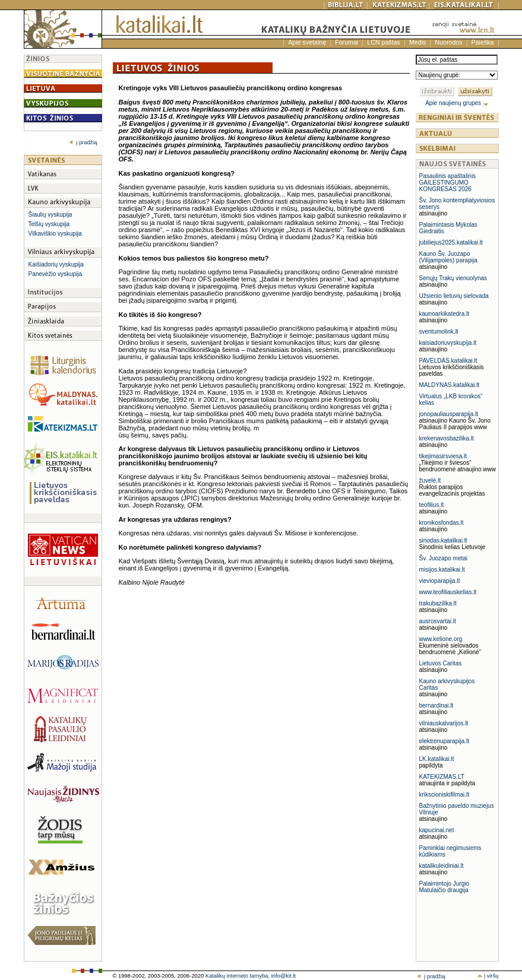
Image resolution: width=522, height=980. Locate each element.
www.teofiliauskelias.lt (448, 592)
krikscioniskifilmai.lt (444, 795)
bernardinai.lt (436, 705)
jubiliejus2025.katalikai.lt (451, 242)
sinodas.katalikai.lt (443, 540)
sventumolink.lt (439, 332)
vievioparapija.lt (440, 581)
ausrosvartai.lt (438, 621)
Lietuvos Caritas (441, 663)
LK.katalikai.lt (437, 759)
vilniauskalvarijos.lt (444, 723)
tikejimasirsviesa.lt (443, 456)
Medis (417, 42)
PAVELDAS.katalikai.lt (448, 361)
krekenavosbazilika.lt (447, 438)
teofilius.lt (432, 505)
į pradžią (83, 142)
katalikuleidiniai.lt (442, 866)
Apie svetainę (307, 42)
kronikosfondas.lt (442, 523)
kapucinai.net (437, 830)
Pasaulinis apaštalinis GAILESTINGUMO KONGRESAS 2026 (448, 183)
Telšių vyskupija (49, 224)
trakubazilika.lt (438, 603)
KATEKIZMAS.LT (442, 777)
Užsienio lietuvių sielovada (454, 296)
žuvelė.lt (430, 481)
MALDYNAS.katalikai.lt (450, 385)
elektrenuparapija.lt (445, 741)
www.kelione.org (441, 639)
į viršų (488, 976)
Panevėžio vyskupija (56, 274)
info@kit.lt (284, 976)
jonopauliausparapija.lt (449, 414)
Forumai (347, 42)
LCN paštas (384, 42)
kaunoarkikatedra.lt (445, 314)
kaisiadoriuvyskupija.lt (448, 343)
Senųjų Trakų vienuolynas (453, 278)
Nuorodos (448, 42)
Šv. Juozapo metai (444, 558)
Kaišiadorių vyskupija (56, 264)
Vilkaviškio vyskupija (55, 234)
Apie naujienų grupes (457, 103)
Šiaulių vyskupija (50, 215)
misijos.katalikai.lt (442, 570)
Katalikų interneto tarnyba (237, 976)
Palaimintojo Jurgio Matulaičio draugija (445, 887)
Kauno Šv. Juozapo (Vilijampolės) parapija (448, 257)
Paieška (483, 42)
